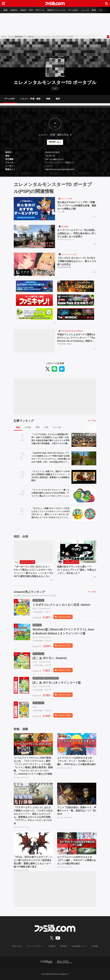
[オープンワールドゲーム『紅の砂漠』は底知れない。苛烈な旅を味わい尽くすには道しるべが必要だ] (34, 236)
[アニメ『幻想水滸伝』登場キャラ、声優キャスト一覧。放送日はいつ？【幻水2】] (77, 794)
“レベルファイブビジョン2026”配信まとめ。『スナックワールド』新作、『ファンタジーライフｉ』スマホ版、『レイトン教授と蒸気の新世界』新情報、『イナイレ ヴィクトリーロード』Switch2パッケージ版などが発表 (33, 766)
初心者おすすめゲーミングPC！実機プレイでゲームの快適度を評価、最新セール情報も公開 (77, 205)
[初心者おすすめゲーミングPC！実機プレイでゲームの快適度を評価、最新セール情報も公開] (34, 209)
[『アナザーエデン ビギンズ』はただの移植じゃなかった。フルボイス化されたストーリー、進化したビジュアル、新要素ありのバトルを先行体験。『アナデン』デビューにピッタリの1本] (33, 794)
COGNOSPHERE (64, 267)
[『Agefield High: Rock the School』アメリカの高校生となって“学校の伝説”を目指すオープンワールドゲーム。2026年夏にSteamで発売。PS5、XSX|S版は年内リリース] (84, 458)
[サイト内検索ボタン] (107, 3)
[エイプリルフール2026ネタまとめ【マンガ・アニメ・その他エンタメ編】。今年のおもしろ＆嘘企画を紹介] (77, 744)
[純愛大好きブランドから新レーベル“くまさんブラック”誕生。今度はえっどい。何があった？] (77, 552)
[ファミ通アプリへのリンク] (46, 962)
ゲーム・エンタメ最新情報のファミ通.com (18, 37)
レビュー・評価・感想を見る (54, 135)
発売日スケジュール (56, 10)
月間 (46, 427)
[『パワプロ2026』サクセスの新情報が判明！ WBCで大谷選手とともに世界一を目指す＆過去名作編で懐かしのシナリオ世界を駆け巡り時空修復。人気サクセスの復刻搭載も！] (84, 440)
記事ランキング (24, 421)
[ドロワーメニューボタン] (3, 3)
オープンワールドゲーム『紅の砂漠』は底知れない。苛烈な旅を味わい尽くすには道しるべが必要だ (77, 233)
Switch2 (14, 10)
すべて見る (92, 421)
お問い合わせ (17, 946)
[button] (55, 173)
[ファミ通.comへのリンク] (55, 3)
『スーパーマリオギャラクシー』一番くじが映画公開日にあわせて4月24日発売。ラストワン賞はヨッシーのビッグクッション (50, 493)
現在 (18, 427)
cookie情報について (79, 946)
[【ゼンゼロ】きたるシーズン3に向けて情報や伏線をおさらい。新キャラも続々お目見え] (34, 264)
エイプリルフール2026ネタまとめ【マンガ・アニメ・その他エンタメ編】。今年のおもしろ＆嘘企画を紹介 (77, 761)
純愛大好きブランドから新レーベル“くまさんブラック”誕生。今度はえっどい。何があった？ (77, 570)
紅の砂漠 (65, 227)
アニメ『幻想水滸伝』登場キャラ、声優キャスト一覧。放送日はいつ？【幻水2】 (77, 811)
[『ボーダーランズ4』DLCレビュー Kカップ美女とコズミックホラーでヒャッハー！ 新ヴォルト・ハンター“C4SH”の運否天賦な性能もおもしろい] (33, 552)
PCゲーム (40, 10)
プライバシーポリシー (35, 946)
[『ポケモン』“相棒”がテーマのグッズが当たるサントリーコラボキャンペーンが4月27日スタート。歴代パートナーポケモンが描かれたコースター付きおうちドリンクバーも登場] (84, 514)
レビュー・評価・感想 (30, 99)
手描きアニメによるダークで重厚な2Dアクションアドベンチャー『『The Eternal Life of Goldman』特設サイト (76, 338)
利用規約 (52, 946)
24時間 (28, 427)
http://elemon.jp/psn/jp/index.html (60, 169)
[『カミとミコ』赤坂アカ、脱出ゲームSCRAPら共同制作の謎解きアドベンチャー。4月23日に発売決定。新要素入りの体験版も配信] (84, 477)
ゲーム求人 (73, 10)
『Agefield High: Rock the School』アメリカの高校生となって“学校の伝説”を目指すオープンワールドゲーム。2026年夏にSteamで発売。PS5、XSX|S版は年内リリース (51, 458)
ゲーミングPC (67, 199)
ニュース (85, 10)
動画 (94, 10)
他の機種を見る (56, 159)
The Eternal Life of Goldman (72, 331)
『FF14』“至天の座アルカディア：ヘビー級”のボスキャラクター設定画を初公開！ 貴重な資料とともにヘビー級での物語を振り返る (33, 862)
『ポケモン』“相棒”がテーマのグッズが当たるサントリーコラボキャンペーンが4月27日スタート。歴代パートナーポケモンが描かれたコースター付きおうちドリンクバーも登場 (51, 513)
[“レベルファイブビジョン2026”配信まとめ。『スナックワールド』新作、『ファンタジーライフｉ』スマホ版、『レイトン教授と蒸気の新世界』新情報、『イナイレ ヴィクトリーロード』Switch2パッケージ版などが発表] (33, 744)
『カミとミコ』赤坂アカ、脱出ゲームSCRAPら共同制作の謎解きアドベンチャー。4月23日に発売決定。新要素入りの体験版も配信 (51, 476)
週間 (38, 427)
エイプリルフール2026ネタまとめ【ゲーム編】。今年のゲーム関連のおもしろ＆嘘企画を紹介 (77, 860)
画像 (48, 99)
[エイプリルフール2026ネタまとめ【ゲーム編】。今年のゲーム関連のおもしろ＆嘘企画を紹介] (77, 843)
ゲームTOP (10, 99)
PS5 (31, 10)
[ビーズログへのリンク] (65, 962)
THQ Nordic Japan (64, 344)
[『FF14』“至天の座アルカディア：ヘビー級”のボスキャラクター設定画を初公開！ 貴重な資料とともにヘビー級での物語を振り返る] (33, 843)
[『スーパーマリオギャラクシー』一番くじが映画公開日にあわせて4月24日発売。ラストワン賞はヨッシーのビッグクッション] (84, 495)
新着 (5, 10)
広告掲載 (95, 946)
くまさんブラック (71, 562)
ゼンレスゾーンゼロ (69, 254)
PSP (47, 159)
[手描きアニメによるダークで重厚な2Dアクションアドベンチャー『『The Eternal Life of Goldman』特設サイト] (34, 341)
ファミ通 (61, 212)
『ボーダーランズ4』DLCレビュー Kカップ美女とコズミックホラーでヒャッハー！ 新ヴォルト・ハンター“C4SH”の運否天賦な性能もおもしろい (33, 571)
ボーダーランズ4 (27, 562)
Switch (23, 10)
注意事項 (63, 946)
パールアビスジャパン (66, 239)
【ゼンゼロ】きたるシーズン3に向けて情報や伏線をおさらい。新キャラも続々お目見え (77, 261)
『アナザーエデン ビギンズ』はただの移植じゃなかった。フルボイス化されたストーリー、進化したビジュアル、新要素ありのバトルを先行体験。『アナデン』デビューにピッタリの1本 (33, 815)
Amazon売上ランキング (29, 592)
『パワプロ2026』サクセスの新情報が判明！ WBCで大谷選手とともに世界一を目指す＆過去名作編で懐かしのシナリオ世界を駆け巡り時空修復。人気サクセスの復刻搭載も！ (50, 439)
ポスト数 (57, 427)
